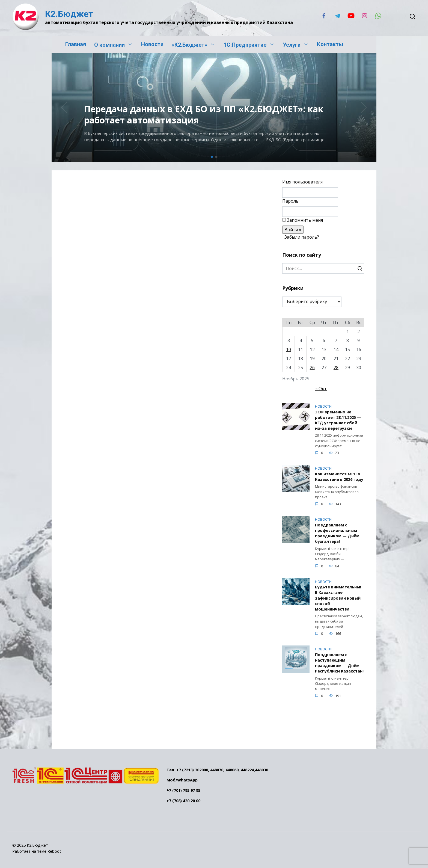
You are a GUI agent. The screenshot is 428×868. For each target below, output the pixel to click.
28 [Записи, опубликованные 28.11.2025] (336, 368)
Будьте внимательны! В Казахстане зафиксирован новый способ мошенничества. (338, 598)
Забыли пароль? (302, 237)
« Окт (321, 389)
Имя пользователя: (303, 182)
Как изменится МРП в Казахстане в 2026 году (339, 477)
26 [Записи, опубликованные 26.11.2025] (312, 368)
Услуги (292, 45)
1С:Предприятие (245, 45)
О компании (109, 45)
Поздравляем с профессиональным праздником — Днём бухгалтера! (337, 533)
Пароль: (291, 201)
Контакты (330, 44)
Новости (152, 44)
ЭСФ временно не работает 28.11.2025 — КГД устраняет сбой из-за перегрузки (338, 420)
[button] (212, 157)
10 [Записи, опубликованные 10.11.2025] (289, 349)
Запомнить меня (305, 220)
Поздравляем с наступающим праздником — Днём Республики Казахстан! (339, 663)
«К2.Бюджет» (189, 45)
